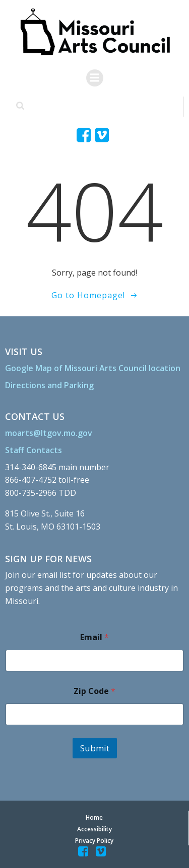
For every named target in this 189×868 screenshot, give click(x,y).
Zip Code (94, 691)
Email (94, 637)
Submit (95, 748)
